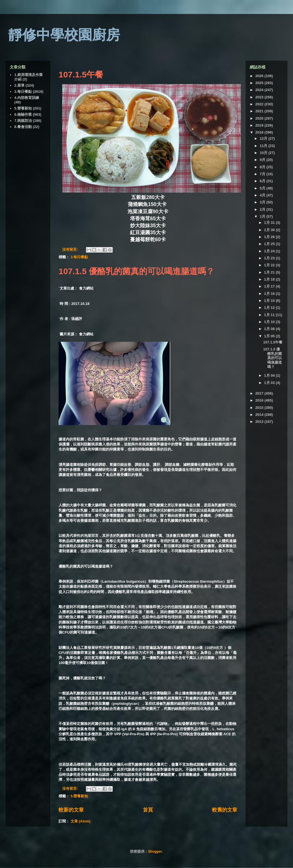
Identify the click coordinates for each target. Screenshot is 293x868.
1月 (263, 216)
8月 (263, 167)
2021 (260, 111)
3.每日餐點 (79, 257)
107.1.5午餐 (81, 74)
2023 (260, 97)
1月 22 (270, 265)
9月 (263, 160)
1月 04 (270, 375)
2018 (260, 132)
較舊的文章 (225, 810)
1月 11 (270, 315)
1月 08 (270, 329)
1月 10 (270, 322)
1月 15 (270, 301)
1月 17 (270, 286)
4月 (263, 195)
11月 (264, 146)
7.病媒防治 (23, 121)
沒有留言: (71, 249)
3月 (263, 202)
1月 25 (270, 244)
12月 (264, 138)
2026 (260, 76)
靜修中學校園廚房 (64, 35)
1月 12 (270, 308)
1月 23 (270, 258)
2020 (260, 118)
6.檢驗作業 (23, 114)
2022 (260, 104)
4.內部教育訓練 (27, 98)
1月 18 (270, 279)
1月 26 (270, 237)
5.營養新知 (79, 796)
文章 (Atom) (81, 821)
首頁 (148, 810)
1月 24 (270, 251)
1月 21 (270, 272)
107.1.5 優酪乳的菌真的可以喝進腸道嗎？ (136, 271)
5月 (263, 188)
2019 (260, 125)
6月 (263, 181)
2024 (260, 90)
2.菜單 (19, 85)
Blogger (155, 851)
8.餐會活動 (23, 127)
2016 (260, 400)
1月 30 (270, 230)
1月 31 (270, 223)
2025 (260, 83)
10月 (264, 153)
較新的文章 (71, 810)
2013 (260, 422)
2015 (260, 408)
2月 (263, 209)
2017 (260, 393)
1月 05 (270, 336)
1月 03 (270, 383)
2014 (260, 415)
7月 (263, 174)
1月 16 (270, 294)
